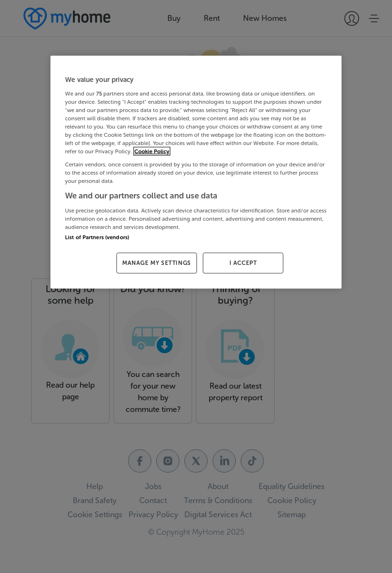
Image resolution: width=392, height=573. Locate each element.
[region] (196, 172)
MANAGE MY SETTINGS (157, 263)
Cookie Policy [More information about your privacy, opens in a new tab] (152, 151)
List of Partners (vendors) (97, 237)
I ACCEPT (243, 263)
